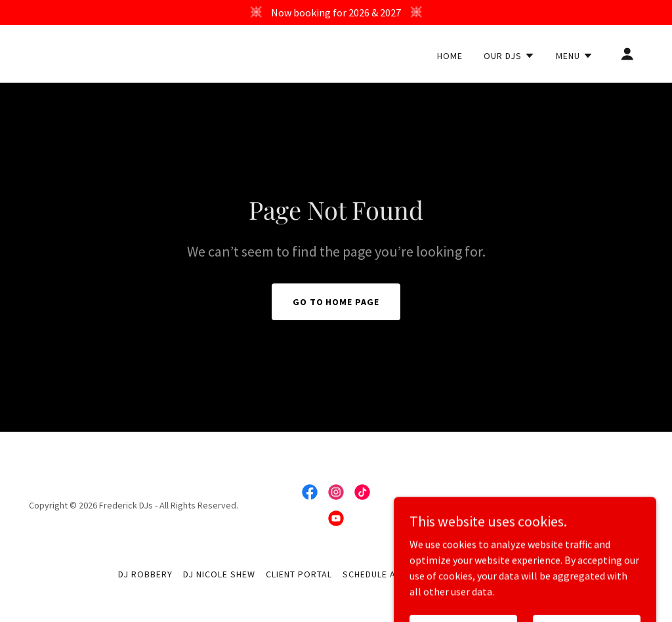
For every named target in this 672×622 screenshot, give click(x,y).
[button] (509, 56)
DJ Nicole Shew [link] (219, 574)
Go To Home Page (336, 302)
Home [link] (450, 56)
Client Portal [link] (299, 574)
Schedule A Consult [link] (390, 574)
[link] (117, 55)
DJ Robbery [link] (145, 574)
